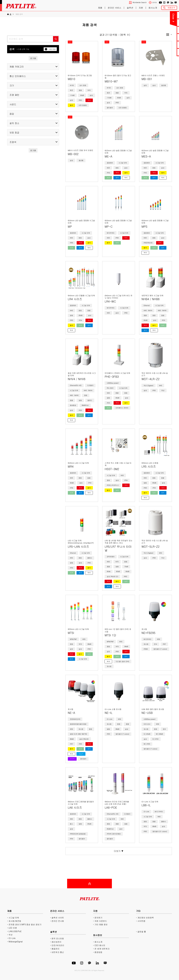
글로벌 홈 (142, 932)
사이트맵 (141, 921)
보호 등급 (14, 133)
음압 (12, 114)
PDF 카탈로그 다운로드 (162, 22)
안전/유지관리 (58, 945)
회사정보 (98, 935)
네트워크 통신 (58, 952)
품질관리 (55, 949)
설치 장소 (14, 123)
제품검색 (171, 8)
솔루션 (130, 8)
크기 (12, 85)
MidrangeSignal (16, 942)
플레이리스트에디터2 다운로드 (162, 45)
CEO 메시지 (100, 945)
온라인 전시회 (58, 921)
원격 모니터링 (58, 938)
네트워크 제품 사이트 (162, 52)
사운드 (13, 104)
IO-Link (12, 938)
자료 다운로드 (101, 921)
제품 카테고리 (17, 67)
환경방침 (98, 952)
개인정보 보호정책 (146, 918)
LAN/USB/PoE (15, 931)
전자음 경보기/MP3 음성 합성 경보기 (25, 924)
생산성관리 (56, 942)
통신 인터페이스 (18, 76)
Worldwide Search (140, 2)
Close (141, 16)
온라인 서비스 (114, 8)
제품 (100, 8)
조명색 (13, 142)
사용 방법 (50, 49)
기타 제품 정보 (101, 924)
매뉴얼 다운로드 (162, 30)
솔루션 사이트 (58, 918)
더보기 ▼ (119, 851)
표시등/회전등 (15, 921)
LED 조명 (13, 928)
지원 (141, 8)
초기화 (33, 58)
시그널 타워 (14, 918)
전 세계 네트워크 (102, 949)
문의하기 (162, 15)
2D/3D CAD (162, 37)
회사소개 (153, 8)
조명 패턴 (14, 95)
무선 (10, 935)
